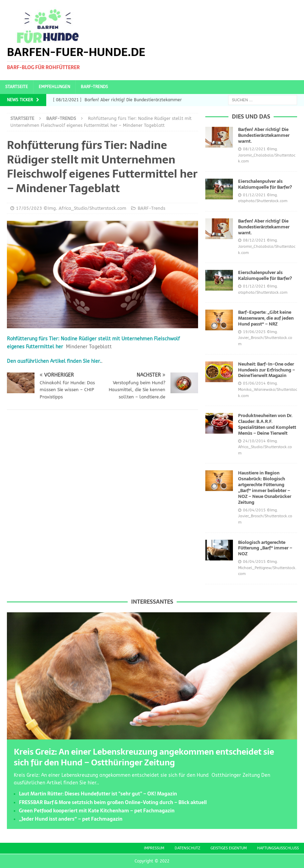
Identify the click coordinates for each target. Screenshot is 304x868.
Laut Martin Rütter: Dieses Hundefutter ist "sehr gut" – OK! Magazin (98, 794)
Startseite (17, 87)
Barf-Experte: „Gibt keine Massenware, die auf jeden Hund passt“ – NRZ (266, 318)
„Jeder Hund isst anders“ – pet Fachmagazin (71, 819)
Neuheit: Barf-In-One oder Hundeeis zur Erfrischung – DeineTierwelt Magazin (267, 370)
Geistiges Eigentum (229, 848)
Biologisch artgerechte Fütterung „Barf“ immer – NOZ (265, 548)
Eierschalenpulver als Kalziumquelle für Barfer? (265, 184)
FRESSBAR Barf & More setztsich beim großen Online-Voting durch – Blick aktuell (113, 802)
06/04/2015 (254, 510)
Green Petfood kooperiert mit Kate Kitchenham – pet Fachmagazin (97, 811)
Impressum (154, 848)
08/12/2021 (254, 149)
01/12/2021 (254, 195)
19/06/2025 (254, 332)
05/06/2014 (254, 383)
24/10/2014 (254, 441)
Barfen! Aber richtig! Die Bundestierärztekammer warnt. (264, 135)
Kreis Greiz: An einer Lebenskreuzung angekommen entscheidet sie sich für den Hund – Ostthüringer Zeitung (144, 757)
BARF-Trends (94, 87)
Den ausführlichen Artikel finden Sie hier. (54, 361)
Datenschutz (187, 848)
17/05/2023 (29, 208)
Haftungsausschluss (278, 848)
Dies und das (251, 116)
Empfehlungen (54, 87)
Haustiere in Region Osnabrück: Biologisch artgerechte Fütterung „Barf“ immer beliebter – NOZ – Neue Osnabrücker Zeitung (265, 487)
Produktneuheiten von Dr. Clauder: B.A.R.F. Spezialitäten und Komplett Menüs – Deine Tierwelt (267, 424)
